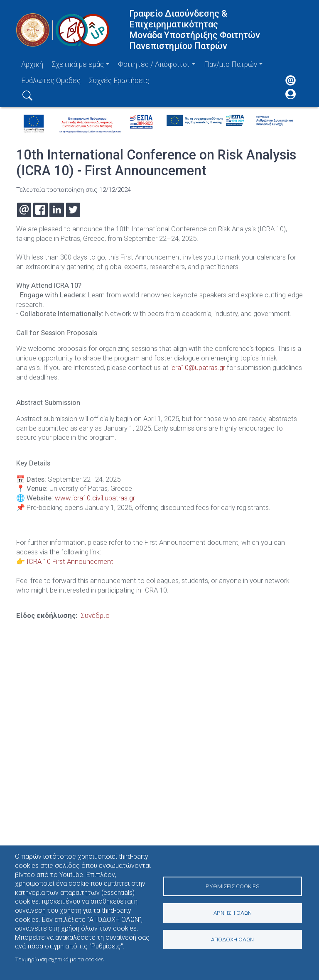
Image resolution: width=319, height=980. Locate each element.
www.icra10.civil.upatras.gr (95, 497)
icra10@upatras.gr (198, 367)
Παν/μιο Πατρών (231, 64)
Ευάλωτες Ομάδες (51, 81)
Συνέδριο (95, 614)
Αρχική (32, 64)
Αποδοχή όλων (232, 940)
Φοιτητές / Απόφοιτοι (154, 64)
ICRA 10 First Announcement (70, 561)
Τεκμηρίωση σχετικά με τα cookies (59, 959)
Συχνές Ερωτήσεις (119, 81)
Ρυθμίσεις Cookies (232, 886)
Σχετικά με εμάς (78, 64)
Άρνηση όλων (233, 913)
